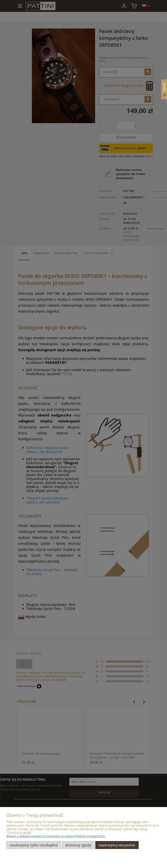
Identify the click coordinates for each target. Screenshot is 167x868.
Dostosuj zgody (78, 845)
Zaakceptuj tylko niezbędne (34, 845)
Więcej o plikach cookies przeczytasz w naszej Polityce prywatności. (56, 836)
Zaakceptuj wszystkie (117, 845)
